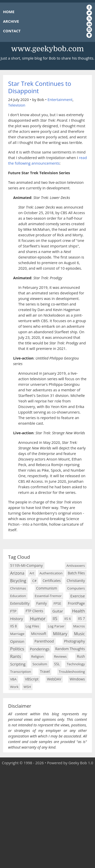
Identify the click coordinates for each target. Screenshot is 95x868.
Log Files (32, 626)
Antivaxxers (76, 566)
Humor (38, 618)
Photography (74, 641)
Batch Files (76, 573)
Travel (45, 671)
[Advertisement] (48, 817)
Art (32, 573)
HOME (9, 12)
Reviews (60, 656)
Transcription (21, 672)
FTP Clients (34, 611)
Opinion (17, 641)
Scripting (18, 664)
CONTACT (12, 31)
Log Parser (56, 626)
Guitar (58, 611)
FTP (13, 611)
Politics (17, 649)
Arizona (17, 573)
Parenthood (44, 641)
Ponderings (40, 649)
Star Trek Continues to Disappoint (40, 87)
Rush (81, 656)
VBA (13, 679)
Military (60, 634)
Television (17, 105)
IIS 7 (81, 618)
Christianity (76, 581)
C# (34, 581)
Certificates (52, 581)
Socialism (40, 664)
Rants (16, 656)
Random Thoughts (70, 649)
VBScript (32, 679)
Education (18, 596)
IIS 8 (13, 626)
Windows (77, 679)
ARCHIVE (11, 21)
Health (79, 611)
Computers (76, 588)
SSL (57, 664)
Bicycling (18, 581)
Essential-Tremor (48, 596)
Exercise (78, 596)
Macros (79, 626)
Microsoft (39, 634)
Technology (76, 664)
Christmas (18, 588)
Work (14, 687)
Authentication (51, 573)
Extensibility (20, 603)
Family (42, 603)
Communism (47, 588)
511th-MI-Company (26, 565)
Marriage (17, 634)
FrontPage (76, 603)
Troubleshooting (72, 672)
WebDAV (54, 679)
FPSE (57, 603)
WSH (27, 687)
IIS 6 (68, 619)
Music (79, 634)
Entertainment (60, 99)
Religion (37, 656)
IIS (55, 618)
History (17, 619)
